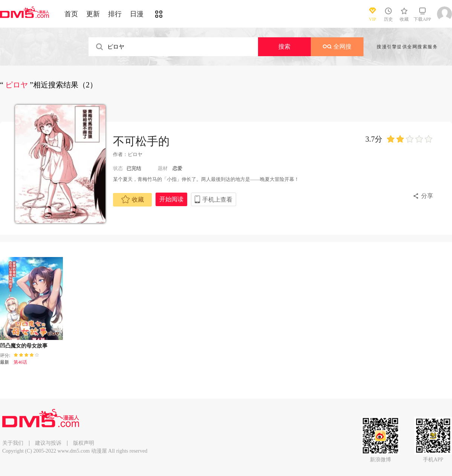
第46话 (20, 362)
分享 (427, 196)
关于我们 (13, 443)
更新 (93, 14)
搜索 (284, 47)
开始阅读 (171, 199)
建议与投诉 (48, 443)
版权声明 (84, 443)
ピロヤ (135, 154)
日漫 (137, 14)
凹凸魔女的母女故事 (24, 346)
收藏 (133, 199)
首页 (71, 14)
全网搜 (337, 47)
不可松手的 (141, 141)
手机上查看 (217, 200)
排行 (115, 14)
